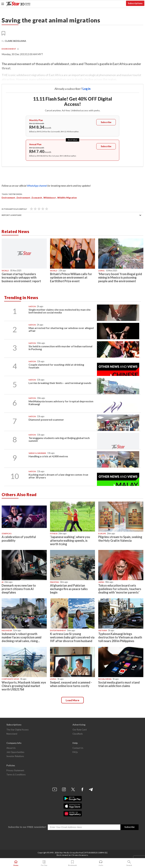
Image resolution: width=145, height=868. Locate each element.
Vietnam (103, 630)
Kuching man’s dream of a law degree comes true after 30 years (58, 476)
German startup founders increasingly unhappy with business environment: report (21, 277)
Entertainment (58, 630)
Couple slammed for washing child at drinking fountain (56, 366)
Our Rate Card (80, 730)
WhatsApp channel (37, 186)
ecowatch (37, 198)
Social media (105, 679)
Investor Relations (15, 756)
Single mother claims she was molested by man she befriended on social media (60, 311)
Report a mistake (12, 215)
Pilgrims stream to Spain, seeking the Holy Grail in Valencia (120, 539)
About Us (11, 748)
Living (101, 271)
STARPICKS (7, 533)
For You (44, 863)
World (5, 271)
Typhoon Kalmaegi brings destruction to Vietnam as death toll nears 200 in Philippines (120, 637)
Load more (72, 700)
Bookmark (72, 863)
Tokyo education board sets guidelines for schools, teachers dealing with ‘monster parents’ (120, 589)
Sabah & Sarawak (37, 453)
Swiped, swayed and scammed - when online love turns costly (71, 684)
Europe (102, 533)
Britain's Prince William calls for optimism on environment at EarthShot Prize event (71, 277)
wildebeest (50, 198)
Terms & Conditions (16, 775)
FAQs (75, 752)
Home (16, 863)
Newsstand (12, 734)
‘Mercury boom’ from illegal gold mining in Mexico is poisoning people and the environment (120, 277)
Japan (101, 582)
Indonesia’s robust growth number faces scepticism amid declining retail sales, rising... (22, 637)
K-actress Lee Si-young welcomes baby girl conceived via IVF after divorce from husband (72, 637)
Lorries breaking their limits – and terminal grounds (60, 383)
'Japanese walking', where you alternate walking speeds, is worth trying (70, 540)
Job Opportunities (15, 752)
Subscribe (106, 122)
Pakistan (54, 582)
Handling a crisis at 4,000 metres (48, 456)
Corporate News (10, 679)
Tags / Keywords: (12, 194)
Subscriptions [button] (135, 3)
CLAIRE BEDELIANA (15, 41)
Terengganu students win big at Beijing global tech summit (59, 439)
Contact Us (78, 748)
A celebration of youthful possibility (19, 539)
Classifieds (78, 734)
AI (3, 582)
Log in (87, 89)
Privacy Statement (15, 770)
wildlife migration (67, 198)
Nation (32, 306)
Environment (9, 49)
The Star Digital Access (18, 730)
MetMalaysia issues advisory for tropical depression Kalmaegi (61, 403)
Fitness (54, 533)
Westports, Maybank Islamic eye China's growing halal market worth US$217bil (24, 686)
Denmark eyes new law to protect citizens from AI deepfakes (19, 589)
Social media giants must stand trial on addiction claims (119, 684)
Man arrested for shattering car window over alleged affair (61, 329)
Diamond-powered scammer (46, 420)
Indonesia (7, 630)
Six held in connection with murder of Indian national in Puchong (60, 348)
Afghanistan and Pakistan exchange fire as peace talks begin (69, 589)
